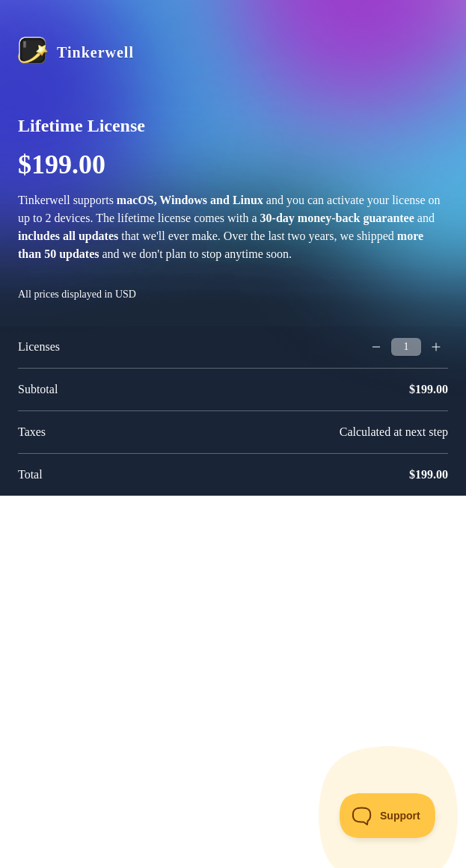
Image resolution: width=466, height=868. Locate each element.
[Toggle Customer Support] (388, 816)
